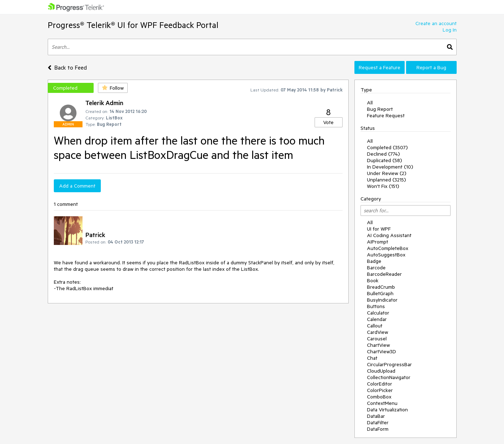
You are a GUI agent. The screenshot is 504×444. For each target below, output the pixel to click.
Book (373, 280)
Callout (375, 326)
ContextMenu (382, 403)
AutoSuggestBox (386, 255)
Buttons (376, 306)
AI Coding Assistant (389, 235)
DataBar (376, 416)
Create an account (436, 23)
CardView (378, 332)
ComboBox (379, 397)
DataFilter (378, 422)
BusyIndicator (382, 300)
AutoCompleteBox (388, 248)
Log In (450, 30)
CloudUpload (381, 371)
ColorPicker (380, 390)
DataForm (378, 429)
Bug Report (380, 109)
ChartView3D (381, 351)
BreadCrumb (381, 287)
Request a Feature (380, 67)
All (370, 103)
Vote (328, 122)
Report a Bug (431, 67)
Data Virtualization (387, 410)
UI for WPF (379, 229)
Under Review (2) (387, 173)
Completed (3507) (387, 147)
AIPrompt (378, 242)
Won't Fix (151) (383, 186)
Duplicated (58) (385, 160)
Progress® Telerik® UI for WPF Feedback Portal (133, 25)
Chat (372, 358)
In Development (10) (390, 167)
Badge (374, 261)
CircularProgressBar (389, 364)
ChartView (378, 345)
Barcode (376, 268)
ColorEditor (380, 384)
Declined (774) (383, 154)
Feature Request (386, 115)
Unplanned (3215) (387, 180)
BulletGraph (380, 293)
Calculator (378, 313)
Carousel (377, 339)
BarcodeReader (384, 274)
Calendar (377, 319)
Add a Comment (77, 186)
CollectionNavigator (389, 377)
